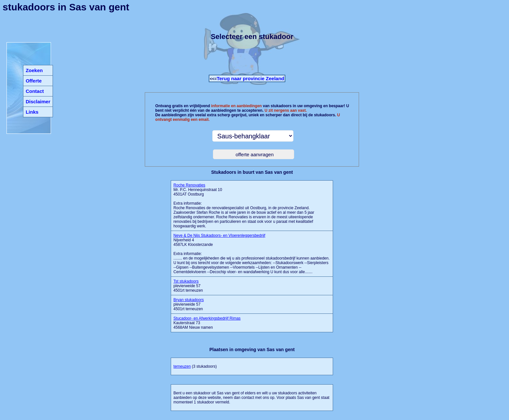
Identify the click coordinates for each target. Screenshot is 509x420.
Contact (35, 91)
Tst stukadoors (186, 281)
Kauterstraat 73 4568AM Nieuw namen (207, 323)
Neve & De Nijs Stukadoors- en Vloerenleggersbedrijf (219, 235)
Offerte (34, 81)
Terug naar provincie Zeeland (250, 78)
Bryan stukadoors (188, 300)
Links (32, 112)
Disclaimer (38, 102)
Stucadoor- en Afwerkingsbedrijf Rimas (207, 318)
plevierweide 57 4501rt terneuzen (188, 286)
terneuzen (182, 366)
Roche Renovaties (189, 185)
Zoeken (34, 70)
